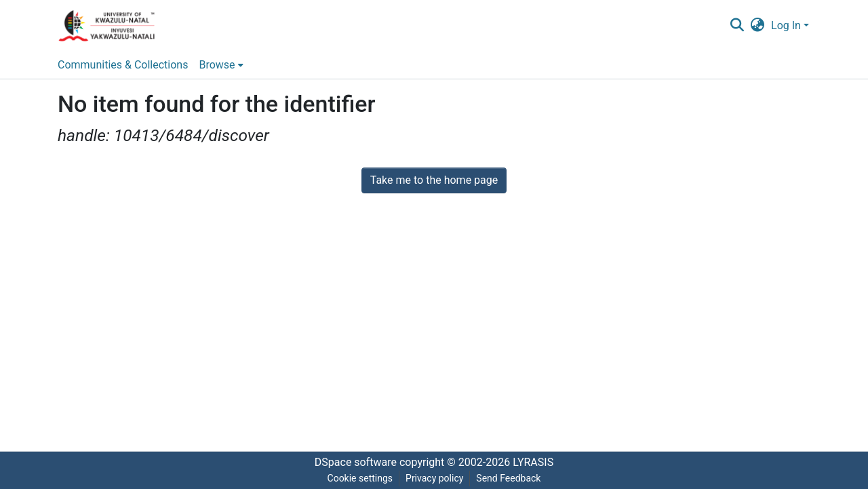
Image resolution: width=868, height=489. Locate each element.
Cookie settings (360, 478)
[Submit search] (737, 26)
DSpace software (356, 462)
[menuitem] (758, 26)
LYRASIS (533, 462)
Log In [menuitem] (786, 25)
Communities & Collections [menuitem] (123, 65)
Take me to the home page (434, 180)
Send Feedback (508, 478)
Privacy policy (434, 478)
